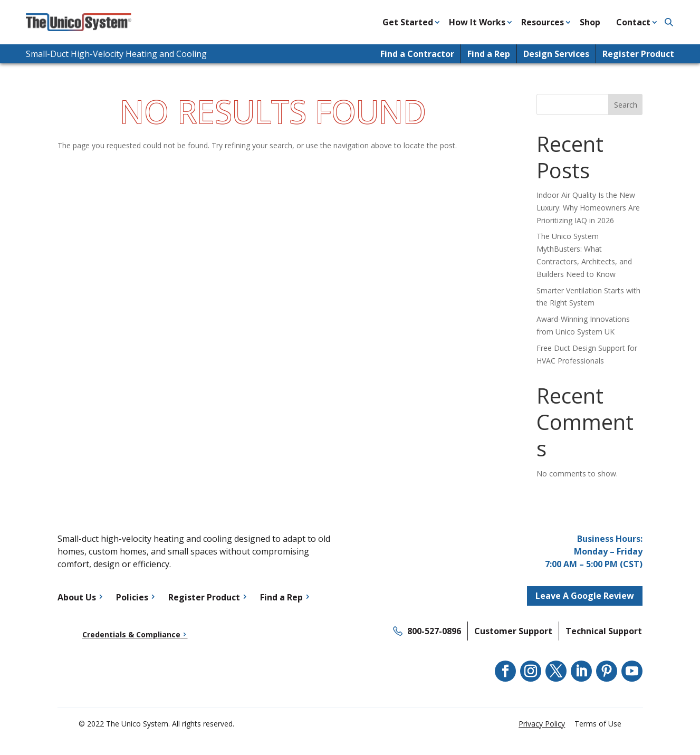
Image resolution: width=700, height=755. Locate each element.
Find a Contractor (417, 54)
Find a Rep (489, 54)
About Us (77, 597)
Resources (543, 22)
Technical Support (604, 631)
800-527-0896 (434, 631)
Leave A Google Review (585, 596)
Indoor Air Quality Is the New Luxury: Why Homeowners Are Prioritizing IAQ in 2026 (588, 208)
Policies (132, 597)
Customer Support (513, 631)
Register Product (638, 54)
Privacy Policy (542, 724)
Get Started (408, 22)
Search (626, 105)
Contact (633, 22)
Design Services (556, 54)
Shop (590, 22)
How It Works (477, 22)
